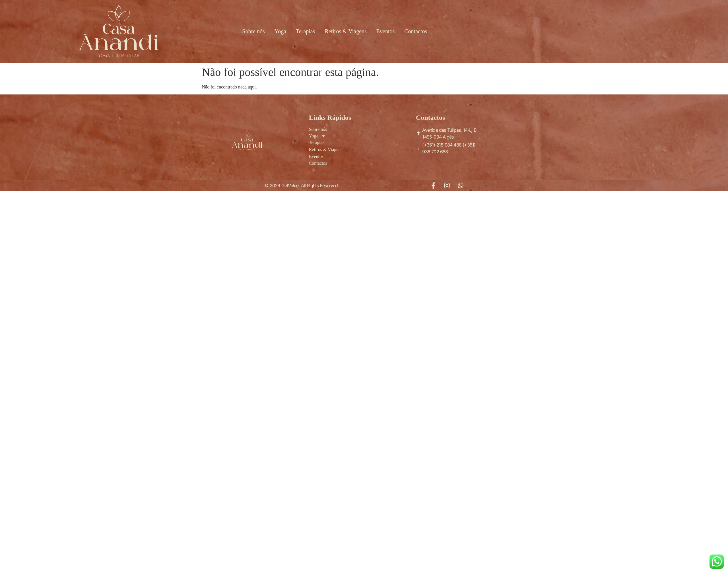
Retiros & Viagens (346, 31)
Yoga (280, 31)
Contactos (416, 31)
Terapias (305, 31)
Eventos (385, 31)
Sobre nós (253, 31)
